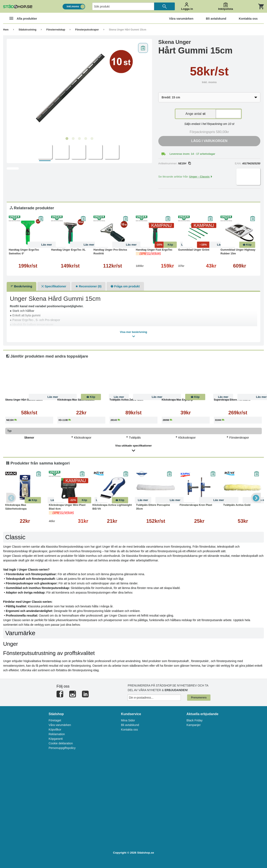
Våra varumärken (60, 725)
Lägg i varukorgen (209, 141)
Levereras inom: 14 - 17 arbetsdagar (192, 154)
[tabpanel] (79, 88)
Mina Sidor (128, 720)
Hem (6, 30)
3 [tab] (79, 139)
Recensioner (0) (88, 286)
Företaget (55, 720)
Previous (11, 498)
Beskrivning (21, 286)
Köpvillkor (55, 730)
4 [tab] (86, 139)
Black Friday (195, 720)
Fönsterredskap (56, 30)
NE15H (184, 164)
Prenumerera (199, 698)
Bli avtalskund (130, 725)
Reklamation (57, 734)
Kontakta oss (129, 730)
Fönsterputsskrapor (87, 30)
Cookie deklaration (61, 743)
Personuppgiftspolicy (62, 748)
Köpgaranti (56, 739)
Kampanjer (194, 725)
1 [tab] (67, 139)
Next (256, 498)
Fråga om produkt (125, 286)
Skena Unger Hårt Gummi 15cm (128, 30)
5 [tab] (92, 139)
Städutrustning (27, 30)
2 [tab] (73, 139)
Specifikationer (54, 286)
